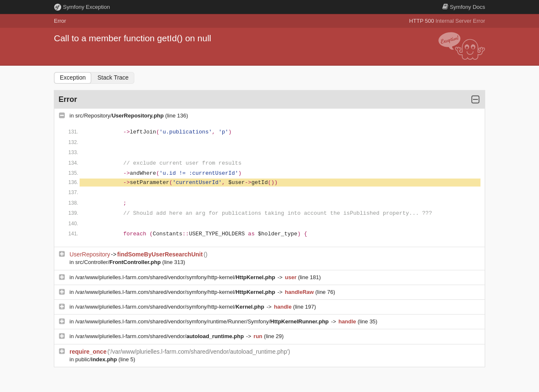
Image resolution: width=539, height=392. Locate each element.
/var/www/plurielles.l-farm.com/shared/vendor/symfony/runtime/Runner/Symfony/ (203, 321)
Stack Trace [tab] (113, 77)
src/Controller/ (119, 262)
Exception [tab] (73, 77)
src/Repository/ (120, 116)
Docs (464, 7)
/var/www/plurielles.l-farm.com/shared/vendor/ (160, 336)
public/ (97, 359)
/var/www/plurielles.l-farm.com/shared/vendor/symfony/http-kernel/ (176, 277)
